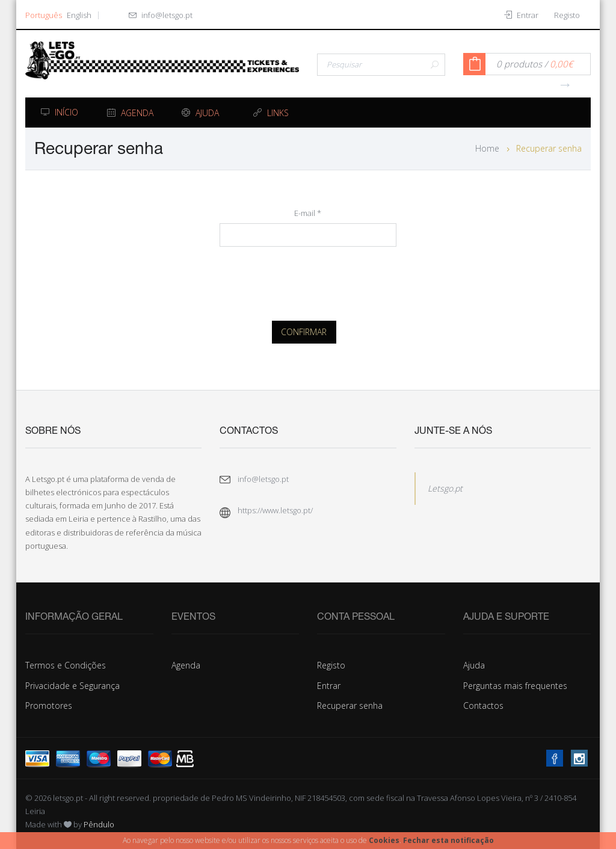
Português (44, 15)
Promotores (49, 705)
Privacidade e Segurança (72, 686)
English (79, 15)
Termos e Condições (66, 665)
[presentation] (311, 280)
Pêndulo (99, 824)
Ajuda (474, 665)
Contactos (483, 705)
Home (487, 148)
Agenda (186, 665)
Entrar (329, 686)
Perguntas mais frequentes (515, 686)
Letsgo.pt (445, 488)
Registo (331, 665)
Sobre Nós (53, 431)
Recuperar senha (350, 705)
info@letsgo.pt (167, 15)
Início (60, 112)
